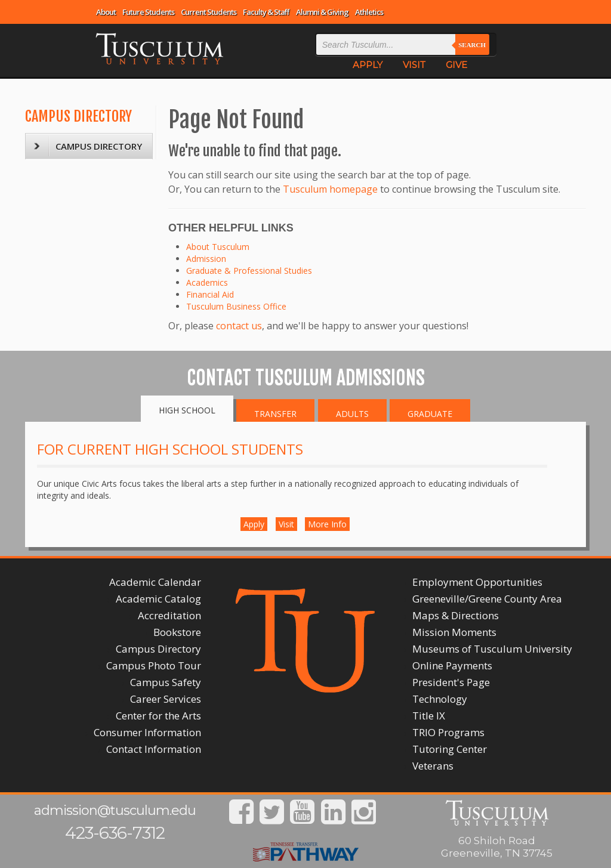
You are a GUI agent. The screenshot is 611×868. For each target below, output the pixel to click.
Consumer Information (147, 732)
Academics (207, 282)
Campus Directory (158, 649)
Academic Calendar (155, 582)
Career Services (166, 699)
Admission (206, 259)
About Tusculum (218, 247)
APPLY (368, 65)
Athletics (369, 12)
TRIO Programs (448, 732)
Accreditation (169, 615)
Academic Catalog (158, 599)
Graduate (430, 414)
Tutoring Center (450, 749)
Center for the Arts (158, 716)
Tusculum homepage (330, 189)
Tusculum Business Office (236, 306)
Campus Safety (166, 682)
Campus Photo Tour (154, 665)
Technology (440, 699)
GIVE (456, 65)
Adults (352, 414)
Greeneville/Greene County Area (487, 599)
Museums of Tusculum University (492, 649)
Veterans (433, 766)
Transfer (275, 414)
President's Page (451, 682)
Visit (286, 524)
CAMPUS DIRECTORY (78, 116)
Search (472, 45)
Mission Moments (454, 632)
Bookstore (177, 632)
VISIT (414, 65)
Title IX (429, 716)
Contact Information (154, 749)
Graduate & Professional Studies (249, 271)
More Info (327, 524)
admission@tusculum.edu (115, 810)
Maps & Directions (456, 615)
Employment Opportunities (477, 582)
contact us (239, 326)
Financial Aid (210, 294)
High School (187, 410)
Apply (254, 524)
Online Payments (452, 665)
